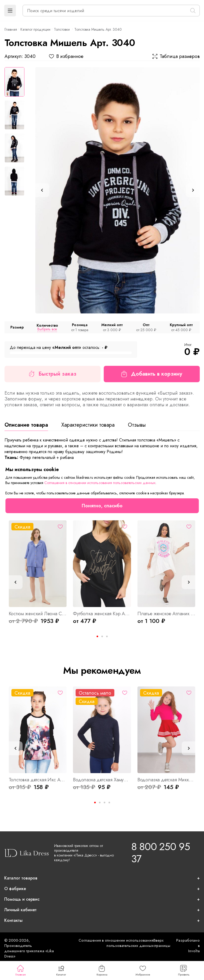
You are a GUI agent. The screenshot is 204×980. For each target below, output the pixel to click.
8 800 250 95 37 (160, 853)
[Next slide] (193, 190)
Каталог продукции (35, 29)
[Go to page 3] (107, 636)
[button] (10, 11)
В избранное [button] (66, 56)
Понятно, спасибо (102, 506)
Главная (20, 971)
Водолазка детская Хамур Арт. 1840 (102, 780)
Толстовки (62, 29)
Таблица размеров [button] (176, 56)
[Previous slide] (42, 190)
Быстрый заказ (52, 374)
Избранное (143, 971)
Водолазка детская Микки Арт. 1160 (166, 780)
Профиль (184, 971)
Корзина (102, 971)
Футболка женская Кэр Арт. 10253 (102, 614)
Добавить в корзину (152, 374)
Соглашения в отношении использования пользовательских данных (116, 943)
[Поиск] (193, 11)
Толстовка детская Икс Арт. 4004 (38, 780)
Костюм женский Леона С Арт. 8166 (38, 614)
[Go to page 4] (109, 803)
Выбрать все (47, 329)
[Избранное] (60, 527)
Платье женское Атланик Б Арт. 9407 (166, 614)
